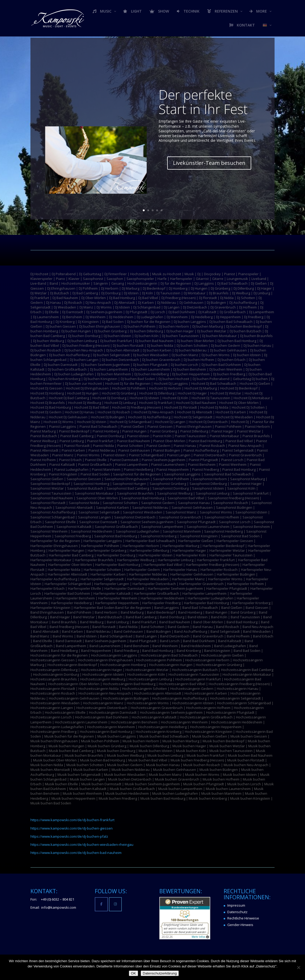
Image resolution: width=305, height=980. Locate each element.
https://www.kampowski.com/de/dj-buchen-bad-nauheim (76, 853)
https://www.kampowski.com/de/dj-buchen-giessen (72, 828)
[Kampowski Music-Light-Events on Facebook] (101, 904)
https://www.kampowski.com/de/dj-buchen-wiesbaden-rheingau (82, 844)
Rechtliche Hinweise (243, 918)
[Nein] (298, 967)
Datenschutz (237, 912)
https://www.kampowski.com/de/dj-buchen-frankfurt (72, 820)
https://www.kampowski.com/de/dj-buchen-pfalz (69, 836)
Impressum (236, 905)
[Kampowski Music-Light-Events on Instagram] (115, 904)
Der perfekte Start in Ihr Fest (197, 105)
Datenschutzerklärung (160, 973)
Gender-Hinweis (240, 925)
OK (133, 973)
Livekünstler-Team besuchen (203, 159)
